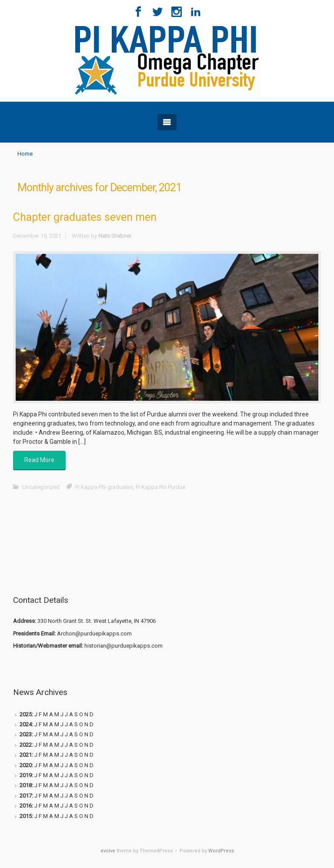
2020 (26, 765)
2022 (26, 745)
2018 (26, 785)
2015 (26, 816)
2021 (26, 755)
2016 (26, 806)
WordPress (221, 851)
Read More (39, 460)
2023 (26, 734)
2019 (26, 775)
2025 (26, 714)
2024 (26, 724)
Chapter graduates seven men (85, 217)
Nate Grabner (115, 236)
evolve (108, 851)
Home (25, 154)
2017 (26, 796)
